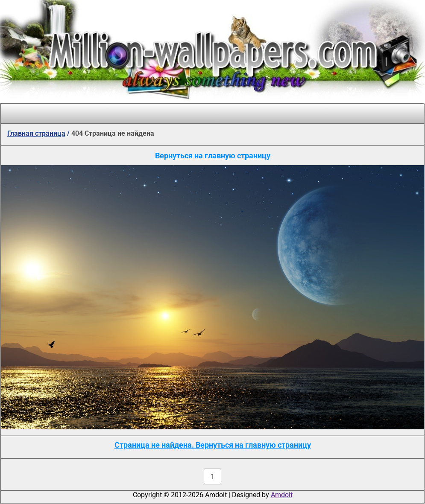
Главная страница (36, 133)
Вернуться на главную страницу (213, 156)
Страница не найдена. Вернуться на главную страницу (213, 445)
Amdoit (282, 495)
